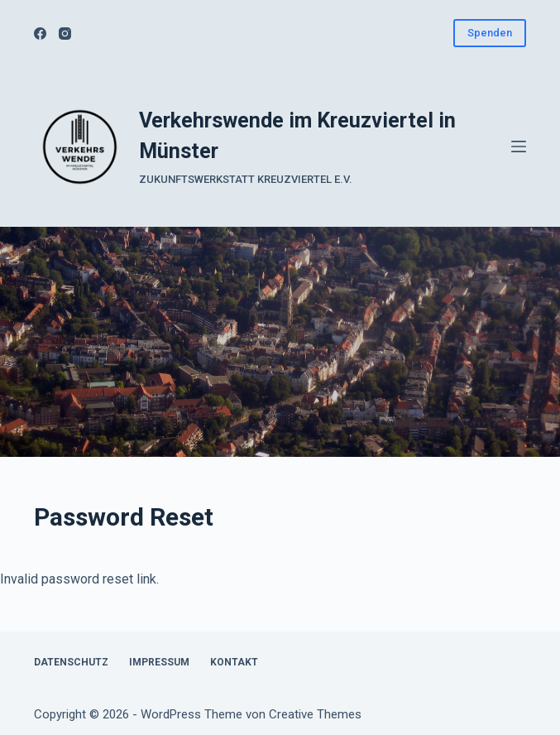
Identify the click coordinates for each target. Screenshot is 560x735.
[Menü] (519, 147)
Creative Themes (315, 714)
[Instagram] (65, 34)
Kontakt (234, 662)
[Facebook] (40, 34)
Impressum (159, 662)
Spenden (490, 33)
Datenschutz (71, 662)
